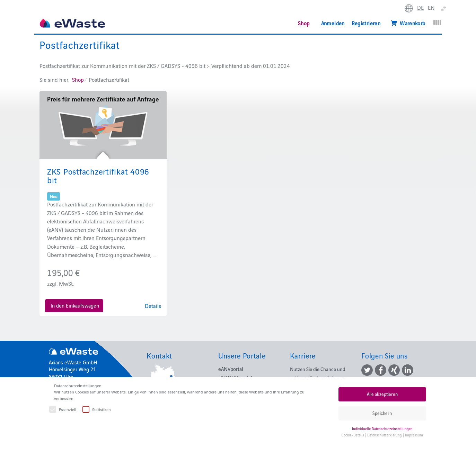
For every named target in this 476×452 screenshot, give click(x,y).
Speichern (382, 413)
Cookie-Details (353, 435)
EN (431, 7)
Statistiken (97, 410)
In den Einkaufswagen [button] (75, 305)
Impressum (414, 435)
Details (153, 305)
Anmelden (333, 23)
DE (420, 7)
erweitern (444, 9)
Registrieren (366, 23)
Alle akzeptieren (382, 394)
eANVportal (231, 369)
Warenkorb (408, 23)
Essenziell (63, 410)
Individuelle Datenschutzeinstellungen (382, 429)
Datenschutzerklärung (385, 435)
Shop (304, 23)
